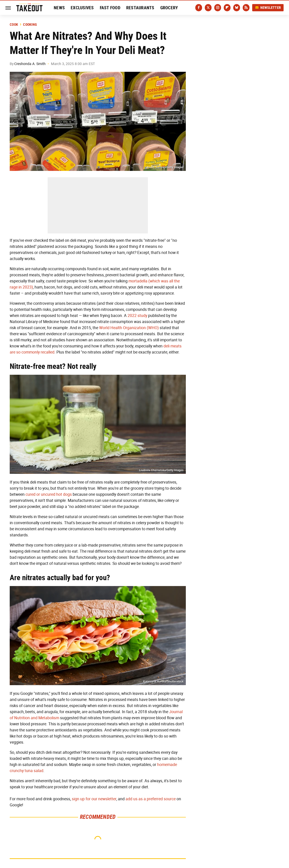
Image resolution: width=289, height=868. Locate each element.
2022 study (137, 316)
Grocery (169, 8)
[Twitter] (208, 8)
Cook (14, 25)
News (59, 8)
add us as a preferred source (151, 799)
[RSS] (246, 8)
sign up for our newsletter (94, 799)
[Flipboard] (227, 8)
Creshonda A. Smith (30, 64)
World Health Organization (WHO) (129, 328)
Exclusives (82, 8)
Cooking (30, 25)
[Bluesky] (237, 8)
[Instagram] (218, 8)
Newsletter (268, 8)
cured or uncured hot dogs (49, 494)
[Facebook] (199, 8)
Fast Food (110, 8)
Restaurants (140, 8)
